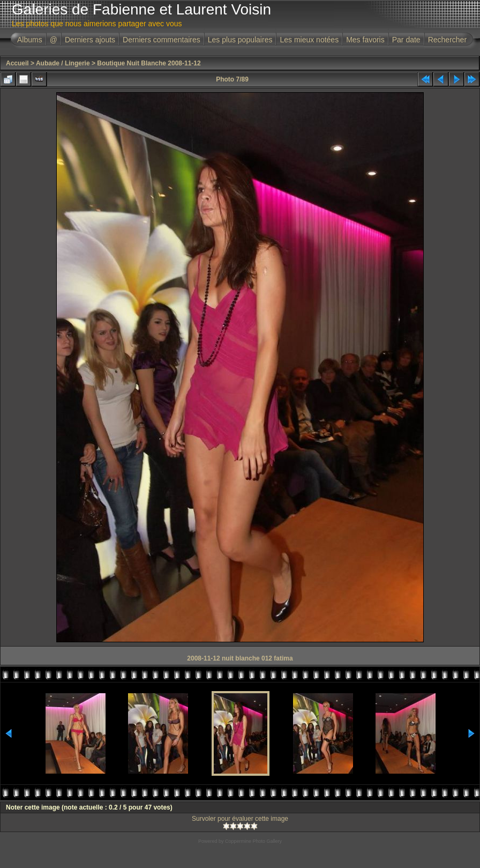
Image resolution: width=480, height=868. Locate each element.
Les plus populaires (240, 40)
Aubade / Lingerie (63, 63)
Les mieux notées (309, 40)
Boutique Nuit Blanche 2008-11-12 (149, 63)
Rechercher (447, 40)
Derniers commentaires (162, 40)
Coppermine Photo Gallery (253, 841)
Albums (30, 40)
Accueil (17, 63)
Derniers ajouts (90, 40)
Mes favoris (365, 40)
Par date (406, 40)
